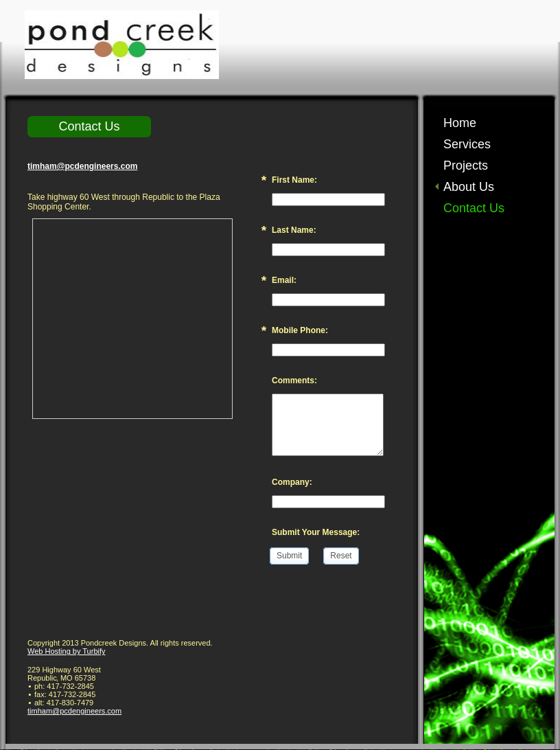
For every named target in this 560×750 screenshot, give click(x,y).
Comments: (294, 380)
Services (467, 144)
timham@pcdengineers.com (82, 166)
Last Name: (294, 230)
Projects (466, 166)
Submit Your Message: (316, 532)
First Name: (294, 180)
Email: (284, 280)
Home (460, 123)
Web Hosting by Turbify (67, 651)
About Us (469, 187)
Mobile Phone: (300, 330)
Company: (292, 482)
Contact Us (474, 208)
